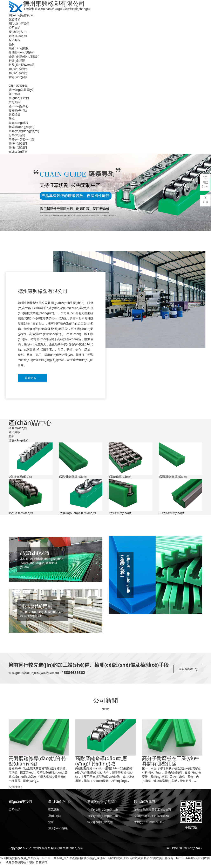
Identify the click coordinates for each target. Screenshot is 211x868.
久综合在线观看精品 (136, 862)
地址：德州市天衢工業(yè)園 (152, 813)
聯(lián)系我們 (18, 69)
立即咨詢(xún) (188, 673)
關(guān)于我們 (19, 23)
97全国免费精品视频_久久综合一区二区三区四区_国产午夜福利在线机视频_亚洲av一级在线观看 (61, 862)
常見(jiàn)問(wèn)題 (22, 65)
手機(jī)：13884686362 (149, 826)
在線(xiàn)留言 (18, 77)
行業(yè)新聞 (17, 61)
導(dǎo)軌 (55, 819)
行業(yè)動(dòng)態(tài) (103, 819)
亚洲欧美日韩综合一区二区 (168, 862)
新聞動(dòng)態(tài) (22, 52)
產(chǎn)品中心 (19, 32)
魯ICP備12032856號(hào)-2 (184, 852)
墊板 (12, 44)
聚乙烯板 (15, 19)
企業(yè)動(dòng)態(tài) (24, 56)
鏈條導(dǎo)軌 (18, 36)
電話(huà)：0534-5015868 (151, 819)
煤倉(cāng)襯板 (19, 48)
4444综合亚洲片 (196, 862)
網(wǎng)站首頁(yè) (22, 15)
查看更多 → (32, 378)
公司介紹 (15, 28)
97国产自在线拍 (37, 866)
